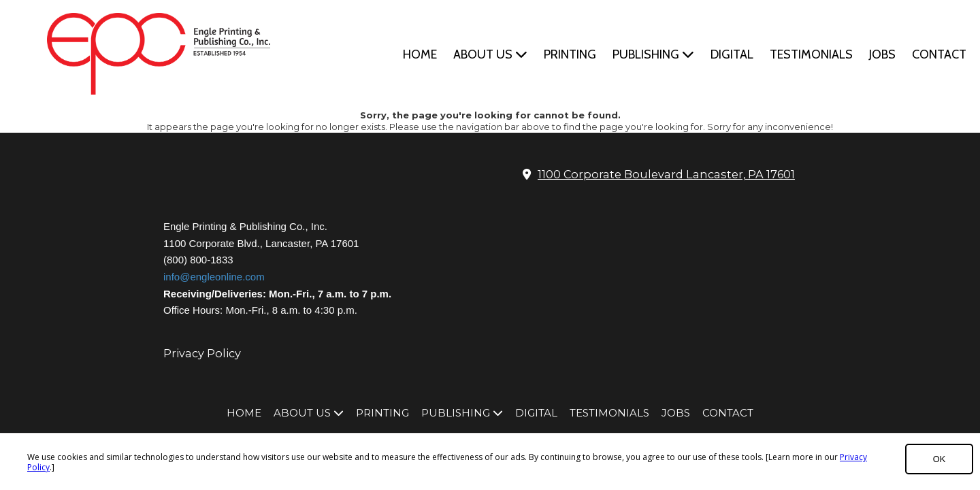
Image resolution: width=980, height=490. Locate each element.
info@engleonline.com (214, 277)
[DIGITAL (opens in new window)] (732, 55)
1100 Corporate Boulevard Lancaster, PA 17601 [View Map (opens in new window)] (666, 174)
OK (940, 459)
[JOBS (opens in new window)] (882, 55)
